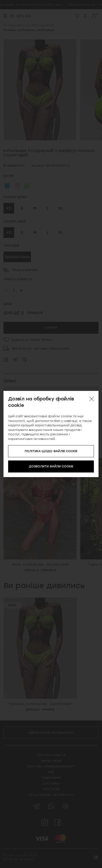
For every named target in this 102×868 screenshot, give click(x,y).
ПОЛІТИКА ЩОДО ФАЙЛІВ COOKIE (51, 451)
